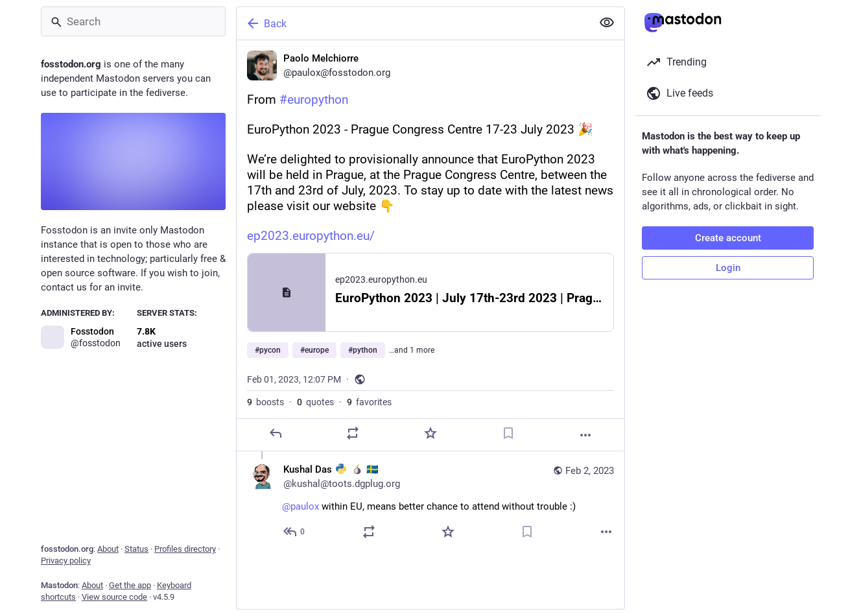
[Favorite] (430, 433)
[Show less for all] (607, 23)
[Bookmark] (508, 433)
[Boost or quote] (353, 433)
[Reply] (276, 433)
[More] (585, 435)
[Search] (133, 21)
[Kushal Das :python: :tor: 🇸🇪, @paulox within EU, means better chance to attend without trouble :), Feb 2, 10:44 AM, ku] (430, 502)
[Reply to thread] (295, 532)
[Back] (413, 23)
